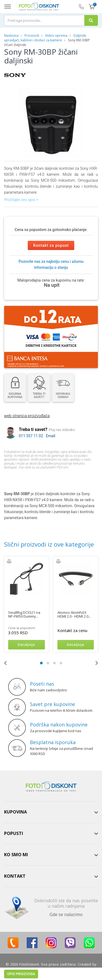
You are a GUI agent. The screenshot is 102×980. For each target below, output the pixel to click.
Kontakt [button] (15, 876)
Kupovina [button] (16, 812)
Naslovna (11, 36)
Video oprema (56, 36)
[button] (84, 90)
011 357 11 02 (31, 436)
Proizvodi (32, 36)
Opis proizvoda (21, 478)
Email (51, 436)
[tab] (51, 812)
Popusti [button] (14, 833)
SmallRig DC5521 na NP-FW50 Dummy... (24, 614)
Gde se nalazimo (66, 915)
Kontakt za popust (51, 245)
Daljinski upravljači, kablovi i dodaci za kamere (45, 38)
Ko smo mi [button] (16, 855)
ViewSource (51, 969)
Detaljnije (26, 645)
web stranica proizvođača (27, 416)
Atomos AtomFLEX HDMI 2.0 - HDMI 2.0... (74, 614)
